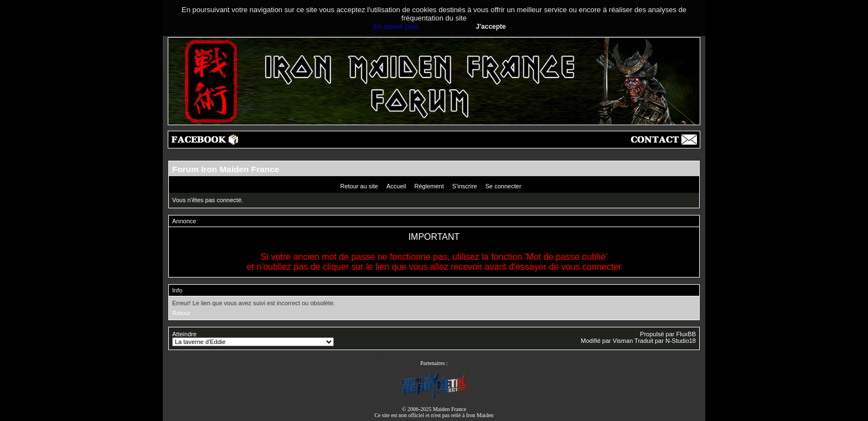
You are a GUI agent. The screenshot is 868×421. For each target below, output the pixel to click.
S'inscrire (465, 186)
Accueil (396, 186)
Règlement (429, 186)
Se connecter (503, 186)
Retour (181, 313)
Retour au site (359, 186)
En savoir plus (396, 26)
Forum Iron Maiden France (226, 169)
